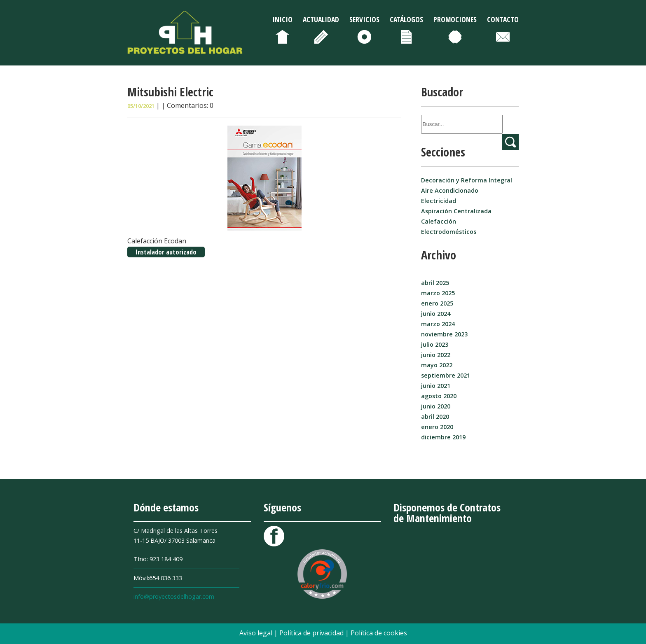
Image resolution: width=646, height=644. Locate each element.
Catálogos (406, 19)
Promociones (455, 19)
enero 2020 (437, 427)
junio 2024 (436, 314)
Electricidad (439, 201)
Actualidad (321, 19)
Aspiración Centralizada (456, 211)
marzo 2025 (438, 293)
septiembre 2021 (446, 375)
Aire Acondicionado (450, 190)
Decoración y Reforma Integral (467, 180)
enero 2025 (437, 303)
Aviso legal (257, 633)
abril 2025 (435, 283)
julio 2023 (435, 344)
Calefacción (439, 221)
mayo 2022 (437, 365)
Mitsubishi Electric (170, 92)
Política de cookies (379, 633)
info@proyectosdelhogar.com (174, 596)
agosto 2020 (439, 396)
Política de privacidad (312, 633)
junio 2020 (436, 406)
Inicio (282, 19)
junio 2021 (436, 386)
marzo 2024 (438, 324)
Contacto (503, 19)
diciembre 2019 (443, 437)
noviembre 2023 (444, 334)
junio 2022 (436, 355)
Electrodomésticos (449, 232)
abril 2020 (435, 416)
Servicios (364, 19)
